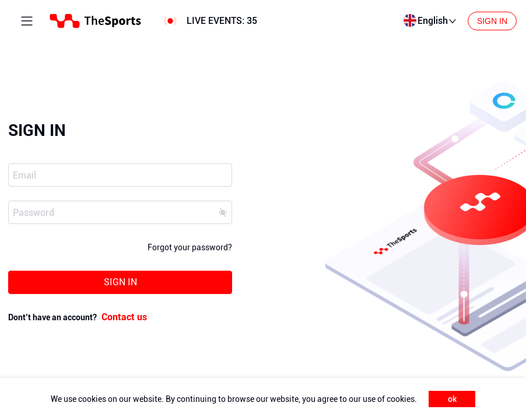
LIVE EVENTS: (222, 21)
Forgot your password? (190, 247)
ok (452, 399)
